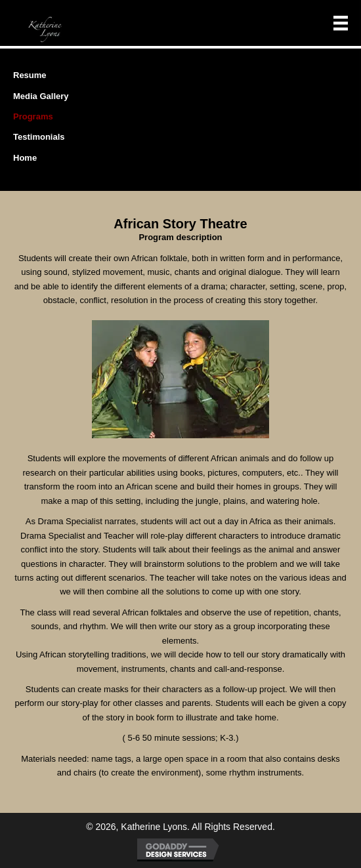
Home (25, 158)
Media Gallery (41, 96)
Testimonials (39, 137)
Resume (30, 75)
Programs (33, 116)
